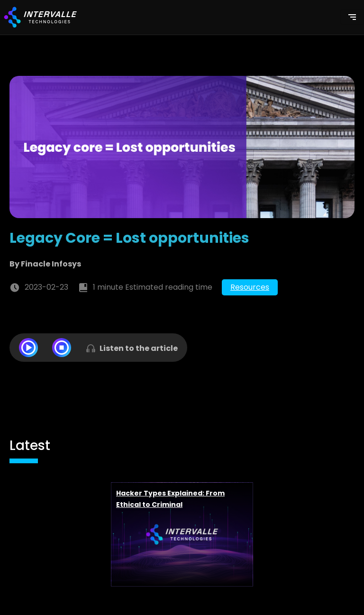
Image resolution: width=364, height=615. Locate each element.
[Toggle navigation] (352, 17)
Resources (250, 287)
